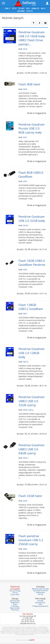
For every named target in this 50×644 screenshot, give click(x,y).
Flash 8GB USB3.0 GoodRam (31, 175)
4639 (25, 270)
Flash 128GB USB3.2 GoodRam (31, 307)
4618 (25, 49)
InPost (15, 593)
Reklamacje (40, 592)
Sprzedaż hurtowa (40, 591)
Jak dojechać (40, 603)
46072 (26, 362)
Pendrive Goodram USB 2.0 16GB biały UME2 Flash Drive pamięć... (32, 38)
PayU (15, 604)
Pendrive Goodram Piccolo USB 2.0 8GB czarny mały (32, 128)
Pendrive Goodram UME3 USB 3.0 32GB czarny (32, 401)
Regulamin (15, 603)
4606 (25, 549)
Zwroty (40, 594)
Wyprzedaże (15, 608)
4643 (25, 501)
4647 (25, 181)
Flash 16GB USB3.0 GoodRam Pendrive (32, 263)
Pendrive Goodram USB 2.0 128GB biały (32, 353)
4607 (25, 314)
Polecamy (15, 606)
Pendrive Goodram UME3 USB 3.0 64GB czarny (32, 449)
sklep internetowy (25, 640)
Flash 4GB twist (29, 84)
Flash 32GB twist (30, 496)
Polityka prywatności (40, 606)
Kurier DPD (15, 595)
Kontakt (40, 601)
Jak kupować (15, 601)
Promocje (15, 610)
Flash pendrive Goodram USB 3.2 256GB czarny (31, 540)
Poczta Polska (15, 591)
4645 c (26, 458)
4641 (25, 137)
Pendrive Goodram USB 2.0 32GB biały (32, 219)
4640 (25, 89)
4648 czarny (28, 410)
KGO (40, 604)
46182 (26, 225)
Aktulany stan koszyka (40, 589)
